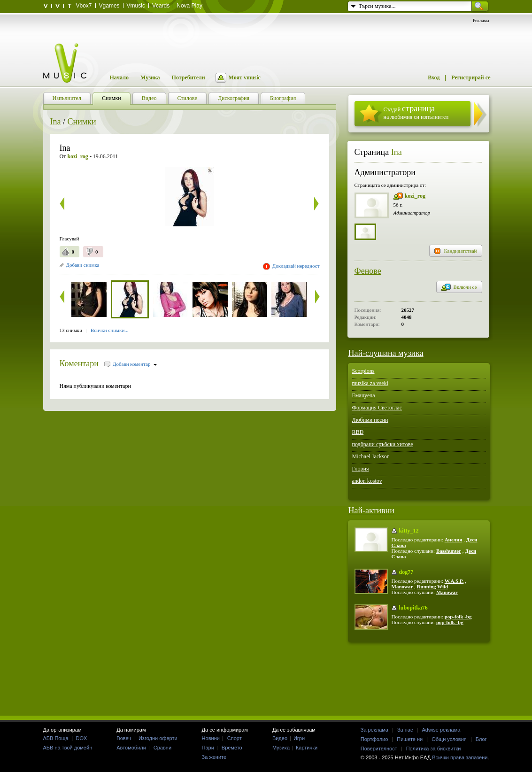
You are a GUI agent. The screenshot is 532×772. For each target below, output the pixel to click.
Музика (150, 77)
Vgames (109, 6)
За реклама (374, 730)
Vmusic (136, 6)
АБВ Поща (56, 738)
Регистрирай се (471, 77)
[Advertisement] (266, 679)
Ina (56, 122)
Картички (307, 748)
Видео (280, 738)
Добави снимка (83, 265)
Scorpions (363, 371)
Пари (208, 748)
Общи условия (449, 739)
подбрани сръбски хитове (383, 444)
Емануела (364, 395)
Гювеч (124, 738)
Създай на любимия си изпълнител (416, 112)
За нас (405, 730)
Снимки (82, 122)
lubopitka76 (413, 608)
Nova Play (189, 6)
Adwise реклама (441, 730)
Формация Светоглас (377, 408)
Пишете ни (410, 739)
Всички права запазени (460, 757)
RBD (358, 432)
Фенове (368, 271)
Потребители (189, 77)
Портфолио (374, 739)
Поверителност (379, 749)
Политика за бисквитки (434, 749)
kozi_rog (415, 196)
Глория (361, 469)
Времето (232, 748)
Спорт (235, 738)
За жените (214, 757)
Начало (119, 77)
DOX (82, 738)
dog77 (406, 572)
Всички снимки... (110, 330)
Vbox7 (84, 6)
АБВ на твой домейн (68, 748)
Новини (211, 738)
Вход (434, 77)
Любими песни (370, 420)
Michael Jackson (371, 456)
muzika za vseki (370, 383)
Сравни (162, 748)
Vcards (161, 6)
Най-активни (371, 510)
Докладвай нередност (296, 266)
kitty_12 (409, 531)
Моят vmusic (245, 77)
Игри (299, 738)
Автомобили (131, 748)
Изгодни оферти (158, 738)
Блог (481, 739)
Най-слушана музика (386, 353)
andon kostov (367, 481)
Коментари (79, 363)
